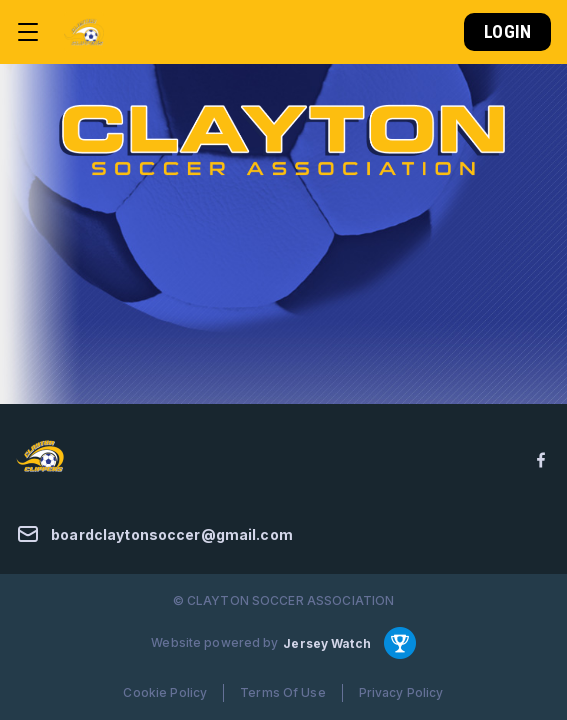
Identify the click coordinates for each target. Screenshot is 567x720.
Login (507, 31)
